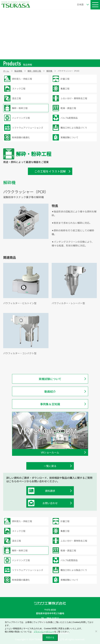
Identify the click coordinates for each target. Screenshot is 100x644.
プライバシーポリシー (44, 632)
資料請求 (42, 491)
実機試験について (50, 379)
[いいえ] (96, 631)
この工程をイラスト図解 (50, 171)
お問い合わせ (44, 503)
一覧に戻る (50, 466)
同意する (50, 637)
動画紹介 (50, 391)
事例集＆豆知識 (50, 404)
